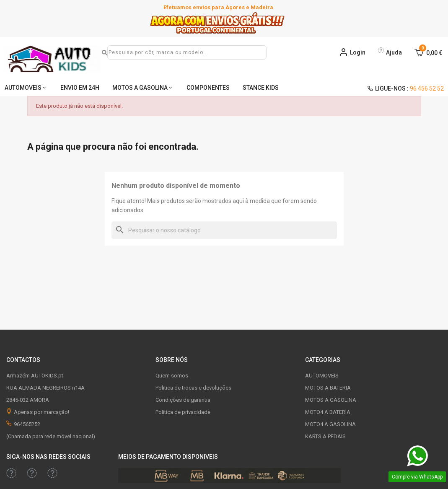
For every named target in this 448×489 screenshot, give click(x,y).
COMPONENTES (208, 88)
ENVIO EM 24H (80, 88)
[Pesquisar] (224, 230)
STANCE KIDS (261, 88)
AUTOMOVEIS (23, 88)
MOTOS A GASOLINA (140, 88)
